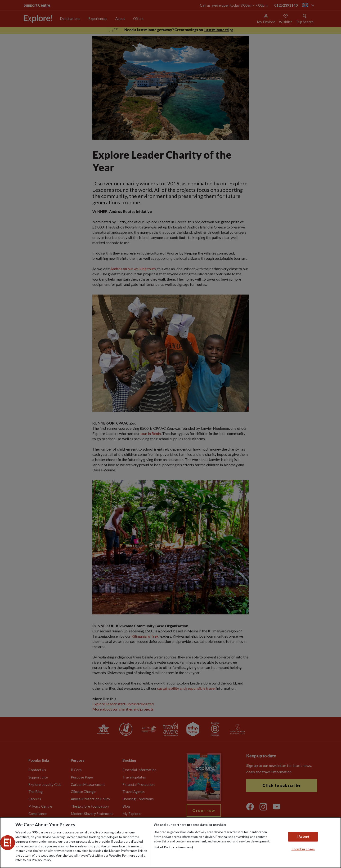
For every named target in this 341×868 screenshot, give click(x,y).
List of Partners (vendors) (173, 847)
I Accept (303, 837)
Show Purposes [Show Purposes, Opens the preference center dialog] (303, 849)
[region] (170, 843)
